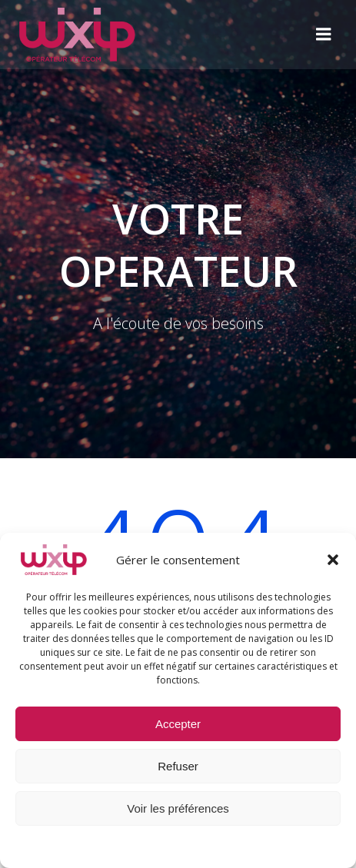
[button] (333, 560)
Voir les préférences (178, 808)
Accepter (178, 724)
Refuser (178, 766)
